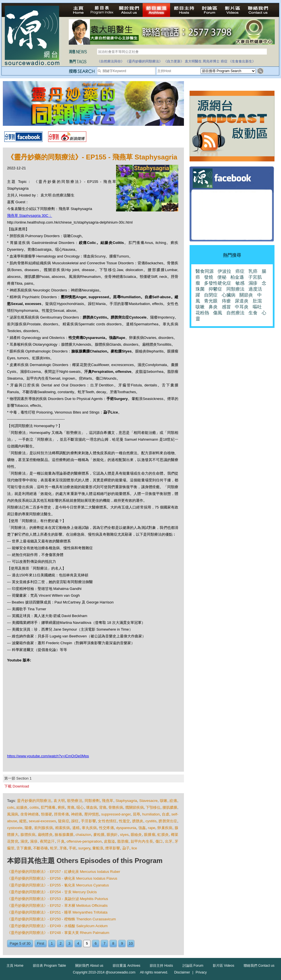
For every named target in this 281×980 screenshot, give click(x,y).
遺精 (76, 828)
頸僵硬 (47, 814)
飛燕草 (108, 801)
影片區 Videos (224, 966)
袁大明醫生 (193, 61)
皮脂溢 (110, 841)
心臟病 (229, 295)
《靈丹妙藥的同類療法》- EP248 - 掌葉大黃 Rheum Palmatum (58, 933)
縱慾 (23, 821)
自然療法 (235, 313)
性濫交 (125, 821)
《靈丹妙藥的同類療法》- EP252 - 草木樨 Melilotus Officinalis (57, 906)
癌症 (224, 61)
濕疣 (24, 841)
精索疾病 (63, 828)
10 (131, 943)
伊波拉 (224, 271)
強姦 (142, 828)
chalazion (83, 835)
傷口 (159, 841)
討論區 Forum (193, 966)
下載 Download (17, 786)
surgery (84, 848)
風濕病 (13, 814)
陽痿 (28, 828)
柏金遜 (237, 277)
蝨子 (126, 848)
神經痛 (77, 814)
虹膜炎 (163, 835)
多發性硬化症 (218, 283)
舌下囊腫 (24, 848)
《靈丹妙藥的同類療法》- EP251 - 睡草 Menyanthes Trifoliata (57, 912)
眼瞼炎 (136, 835)
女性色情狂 (107, 821)
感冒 (226, 307)
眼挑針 (112, 835)
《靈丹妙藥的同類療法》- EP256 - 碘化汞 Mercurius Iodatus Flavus (62, 878)
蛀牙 (54, 848)
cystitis (151, 821)
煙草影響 (113, 848)
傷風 (218, 313)
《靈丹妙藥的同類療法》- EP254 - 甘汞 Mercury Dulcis (52, 892)
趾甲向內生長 (142, 841)
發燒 (209, 277)
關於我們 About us (89, 966)
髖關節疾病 (135, 807)
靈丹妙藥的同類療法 (34, 801)
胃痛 (71, 807)
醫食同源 (205, 271)
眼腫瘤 (150, 835)
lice (134, 848)
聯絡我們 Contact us (259, 966)
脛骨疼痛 (61, 814)
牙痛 (63, 848)
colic (11, 807)
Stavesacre (148, 801)
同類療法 (235, 289)
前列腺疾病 (44, 828)
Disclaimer (182, 972)
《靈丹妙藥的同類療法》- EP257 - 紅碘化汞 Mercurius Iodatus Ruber (64, 872)
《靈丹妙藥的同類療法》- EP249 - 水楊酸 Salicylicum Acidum (57, 926)
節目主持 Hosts (161, 966)
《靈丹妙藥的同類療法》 (144, 61)
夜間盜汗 (47, 841)
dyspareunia (126, 828)
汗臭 (61, 841)
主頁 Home (15, 966)
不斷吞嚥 (40, 848)
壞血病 (92, 807)
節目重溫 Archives (126, 966)
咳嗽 (164, 801)
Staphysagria (126, 801)
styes (124, 835)
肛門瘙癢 (48, 807)
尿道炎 (242, 301)
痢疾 (61, 807)
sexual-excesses (42, 821)
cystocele (15, 828)
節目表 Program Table (49, 966)
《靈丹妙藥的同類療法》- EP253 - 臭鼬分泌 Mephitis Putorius (58, 899)
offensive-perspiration (84, 841)
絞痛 (173, 801)
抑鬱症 (215, 289)
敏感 (240, 283)
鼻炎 (213, 307)
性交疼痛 (107, 828)
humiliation (151, 814)
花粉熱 (202, 313)
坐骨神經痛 (30, 814)
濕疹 (34, 841)
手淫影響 (88, 821)
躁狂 (75, 821)
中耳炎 (242, 307)
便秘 (222, 277)
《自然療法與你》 (111, 61)
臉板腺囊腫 (64, 835)
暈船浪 (98, 848)
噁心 (80, 807)
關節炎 (246, 295)
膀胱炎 (138, 821)
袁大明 (59, 801)
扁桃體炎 (45, 835)
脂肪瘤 (123, 841)
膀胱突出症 (168, 821)
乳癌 (253, 271)
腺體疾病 (28, 835)
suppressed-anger (116, 814)
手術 (72, 848)
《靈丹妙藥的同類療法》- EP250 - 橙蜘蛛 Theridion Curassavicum (61, 919)
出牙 (169, 841)
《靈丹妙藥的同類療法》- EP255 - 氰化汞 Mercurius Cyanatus (58, 885)
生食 (253, 313)
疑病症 (64, 821)
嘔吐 (257, 307)
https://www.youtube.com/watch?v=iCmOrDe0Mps (48, 756)
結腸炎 (22, 807)
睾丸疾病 (89, 828)
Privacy (201, 972)
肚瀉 (257, 301)
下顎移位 (153, 807)
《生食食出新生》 (242, 61)
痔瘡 (226, 301)
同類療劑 (92, 801)
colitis (34, 807)
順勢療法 (75, 801)
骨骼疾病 (116, 807)
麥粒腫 (99, 835)
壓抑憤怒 (92, 814)
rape (152, 828)
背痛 (103, 807)
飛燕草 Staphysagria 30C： (30, 216)
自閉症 (211, 295)
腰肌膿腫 (170, 807)
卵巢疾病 (165, 828)
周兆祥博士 (211, 61)
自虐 (166, 814)
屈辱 (136, 814)
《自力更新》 (174, 61)
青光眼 (211, 301)
